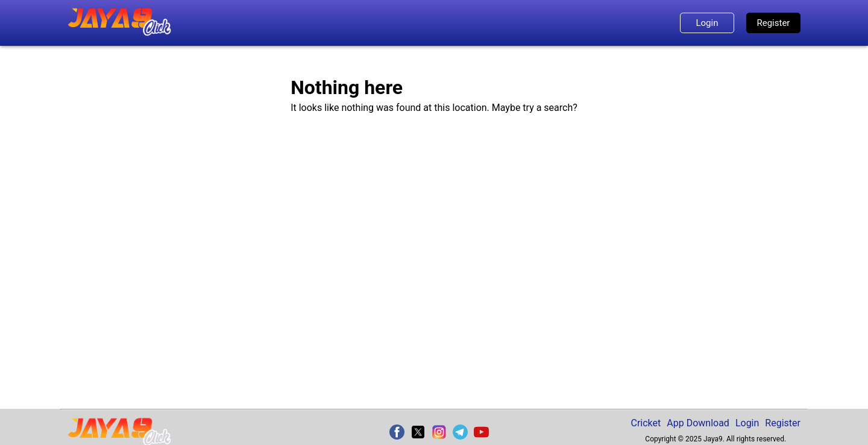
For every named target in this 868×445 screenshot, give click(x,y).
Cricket (646, 423)
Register (774, 23)
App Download (698, 423)
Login (707, 23)
